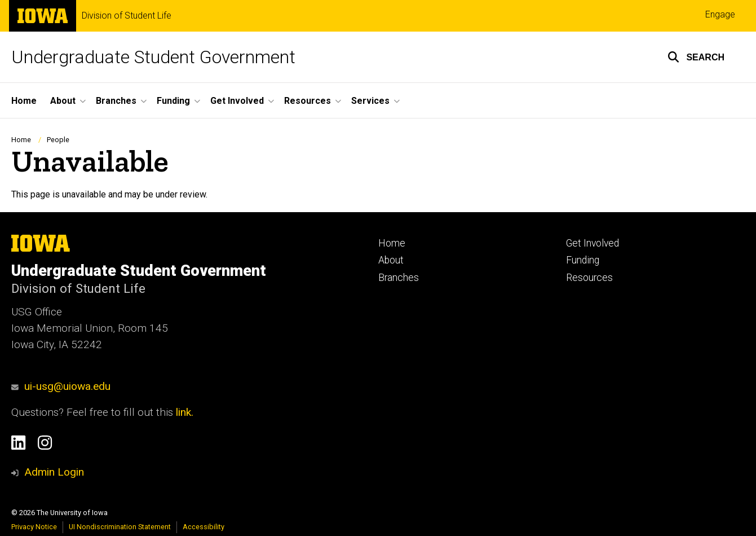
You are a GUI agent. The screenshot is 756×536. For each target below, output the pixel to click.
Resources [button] (308, 101)
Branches (399, 278)
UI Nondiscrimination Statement (120, 527)
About (391, 260)
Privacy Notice (34, 527)
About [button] (63, 101)
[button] (696, 57)
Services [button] (370, 101)
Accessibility (204, 527)
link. (183, 412)
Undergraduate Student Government (153, 57)
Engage (720, 14)
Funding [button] (173, 101)
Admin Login (54, 472)
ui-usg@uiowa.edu (61, 386)
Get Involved (593, 243)
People (58, 140)
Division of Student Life (127, 16)
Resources (589, 278)
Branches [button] (116, 101)
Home (24, 101)
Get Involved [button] (237, 101)
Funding (583, 260)
